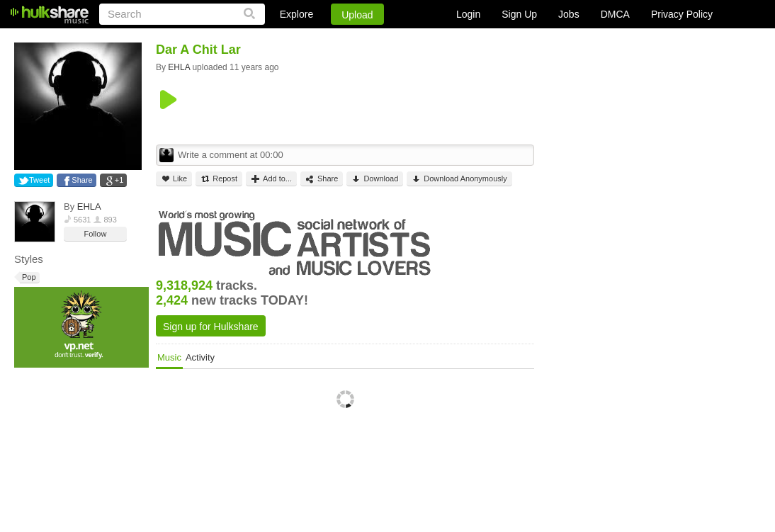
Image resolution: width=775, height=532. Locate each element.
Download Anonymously (459, 179)
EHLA (89, 206)
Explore (296, 14)
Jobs (569, 14)
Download (375, 179)
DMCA (615, 14)
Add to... (271, 179)
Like (174, 179)
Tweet (39, 180)
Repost (219, 179)
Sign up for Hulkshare (211, 327)
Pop (28, 277)
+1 (119, 180)
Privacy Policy (682, 14)
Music (169, 357)
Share (82, 180)
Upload (357, 15)
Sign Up (519, 14)
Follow (96, 234)
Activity (200, 357)
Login (468, 14)
